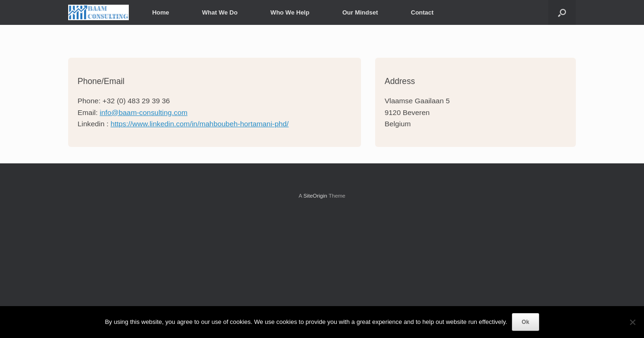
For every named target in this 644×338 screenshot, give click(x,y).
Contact (422, 12)
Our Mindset (360, 12)
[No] (632, 322)
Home (161, 12)
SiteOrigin (315, 196)
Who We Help (290, 12)
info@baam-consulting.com (144, 112)
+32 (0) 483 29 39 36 (136, 101)
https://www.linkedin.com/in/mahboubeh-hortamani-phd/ (200, 124)
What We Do (220, 12)
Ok (526, 322)
